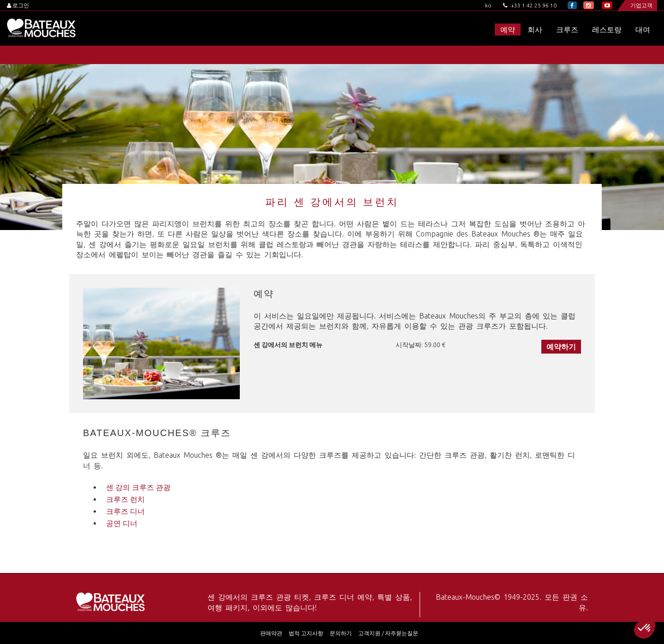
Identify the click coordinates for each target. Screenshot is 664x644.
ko (488, 5)
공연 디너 (122, 523)
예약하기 (561, 347)
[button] (645, 628)
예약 (508, 30)
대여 (643, 30)
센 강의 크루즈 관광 (138, 487)
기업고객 (641, 5)
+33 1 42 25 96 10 (530, 5)
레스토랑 (607, 30)
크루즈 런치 (125, 499)
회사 (535, 30)
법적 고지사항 (306, 633)
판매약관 (271, 633)
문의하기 (341, 633)
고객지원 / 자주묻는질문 (388, 633)
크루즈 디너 (125, 511)
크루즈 (567, 30)
